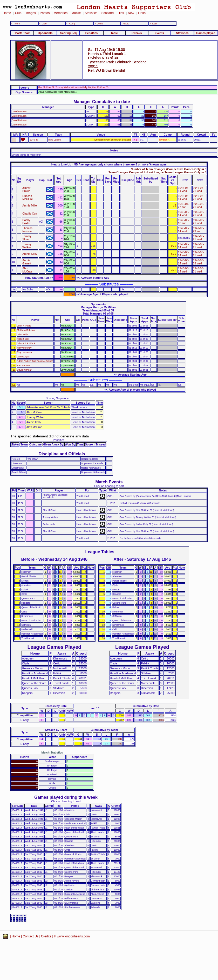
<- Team (16, 24)
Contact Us (31, 936)
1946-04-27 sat (184, 205)
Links (142, 13)
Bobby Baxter (26, 222)
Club (18, 13)
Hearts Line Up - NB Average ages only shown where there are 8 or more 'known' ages (109, 164)
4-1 (136, 140)
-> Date (125, 24)
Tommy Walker (27, 246)
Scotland (107, 13)
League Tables (100, 552)
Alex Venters (24, 365)
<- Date (43, 24)
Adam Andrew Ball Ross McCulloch (35, 361)
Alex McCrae (27, 270)
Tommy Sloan (27, 238)
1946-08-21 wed (198, 189)
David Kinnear (24, 370)
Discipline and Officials (62, 454)
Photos (45, 13)
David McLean (19, 111)
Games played (206, 33)
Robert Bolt (23, 339)
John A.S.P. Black (26, 343)
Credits (46, 936)
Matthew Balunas (26, 330)
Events (159, 33)
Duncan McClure (28, 197)
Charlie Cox (30, 214)
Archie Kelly (30, 254)
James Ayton (24, 357)
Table (114, 33)
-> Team (153, 24)
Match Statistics (52, 752)
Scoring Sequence (57, 398)
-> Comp (98, 24)
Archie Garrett (27, 262)
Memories (60, 13)
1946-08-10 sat (184, 222)
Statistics (91, 13)
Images (31, 13)
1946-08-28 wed (198, 262)
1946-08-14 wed (184, 189)
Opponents (45, 33)
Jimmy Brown (26, 189)
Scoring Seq (68, 33)
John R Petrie (24, 326)
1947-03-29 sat (198, 230)
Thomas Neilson (27, 230)
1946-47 (34, 140)
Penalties (92, 33)
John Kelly (22, 335)
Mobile (76, 13)
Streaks (137, 33)
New (131, 13)
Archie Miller (30, 205)
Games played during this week (66, 797)
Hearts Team (22, 33)
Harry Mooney (24, 348)
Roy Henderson (25, 352)
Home (7, 13)
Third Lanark (55, 140)
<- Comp (71, 24)
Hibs (121, 13)
